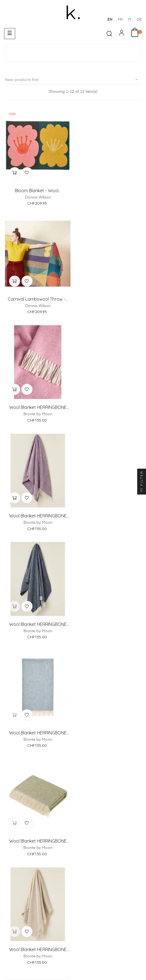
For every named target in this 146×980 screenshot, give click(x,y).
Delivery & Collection (85, 869)
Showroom (74, 826)
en (110, 19)
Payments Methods (38, 869)
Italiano (118, 967)
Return (120, 869)
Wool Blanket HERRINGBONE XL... (38, 299)
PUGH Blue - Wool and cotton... (38, 732)
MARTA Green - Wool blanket (108, 624)
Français (80, 967)
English (135, 967)
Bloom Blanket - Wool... (38, 190)
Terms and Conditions (72, 913)
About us (46, 826)
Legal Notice (30, 913)
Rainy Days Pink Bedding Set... (108, 732)
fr (120, 19)
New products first (73, 80)
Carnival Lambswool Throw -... (108, 190)
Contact (101, 826)
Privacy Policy (115, 913)
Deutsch (100, 967)
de (139, 19)
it (130, 19)
